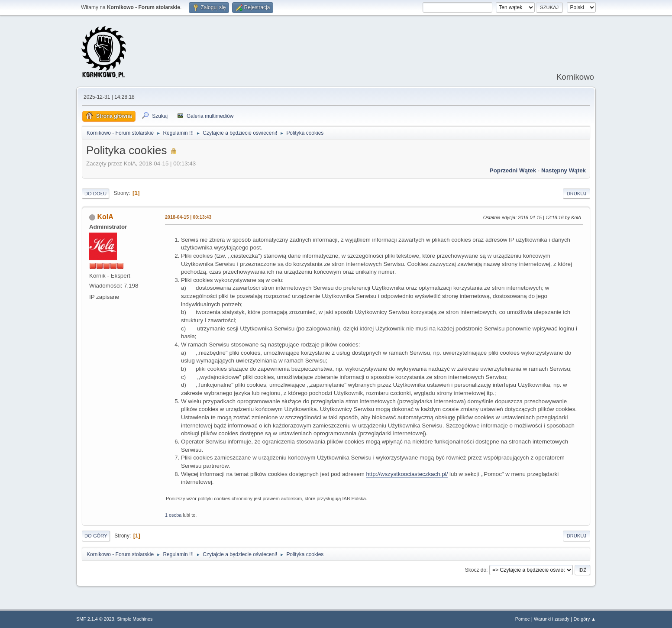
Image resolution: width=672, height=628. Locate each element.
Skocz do (476, 570)
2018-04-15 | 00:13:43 (188, 217)
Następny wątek (564, 170)
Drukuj (577, 194)
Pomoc (523, 619)
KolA (105, 217)
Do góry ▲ (585, 619)
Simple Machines (135, 619)
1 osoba (173, 515)
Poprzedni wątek (513, 170)
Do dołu (95, 194)
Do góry (96, 536)
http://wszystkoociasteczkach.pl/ (407, 474)
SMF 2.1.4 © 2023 (95, 619)
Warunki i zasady (552, 619)
